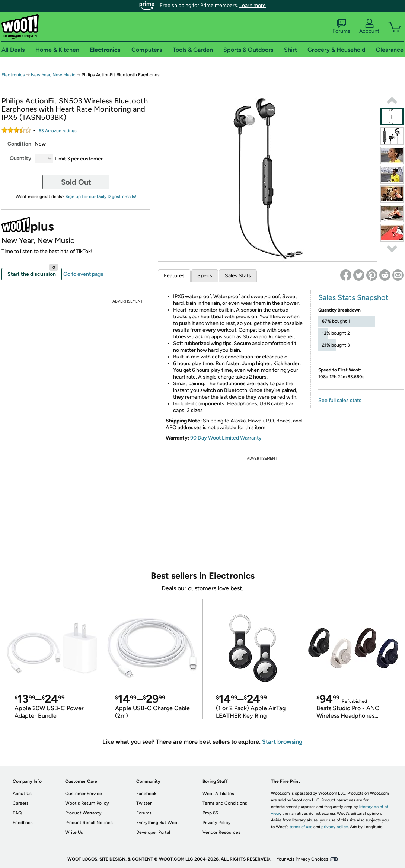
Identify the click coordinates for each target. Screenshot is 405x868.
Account (369, 26)
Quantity (20, 158)
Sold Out (76, 182)
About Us (22, 794)
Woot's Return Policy (87, 803)
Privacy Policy (216, 823)
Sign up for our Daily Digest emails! (101, 197)
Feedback (23, 823)
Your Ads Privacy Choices (302, 859)
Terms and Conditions (225, 803)
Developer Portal (153, 832)
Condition (19, 144)
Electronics (13, 75)
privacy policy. (335, 827)
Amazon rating (58, 131)
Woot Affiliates (218, 794)
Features (174, 276)
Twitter (144, 803)
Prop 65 (210, 813)
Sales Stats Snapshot (353, 297)
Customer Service (84, 794)
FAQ (17, 813)
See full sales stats (340, 400)
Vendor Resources (221, 832)
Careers (21, 803)
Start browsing (282, 742)
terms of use (301, 827)
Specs (205, 276)
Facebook (146, 794)
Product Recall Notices (89, 823)
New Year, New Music (53, 75)
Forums (341, 26)
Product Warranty (83, 813)
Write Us (74, 832)
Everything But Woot (158, 823)
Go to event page (83, 274)
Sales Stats (238, 276)
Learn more (253, 5)
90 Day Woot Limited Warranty (226, 438)
